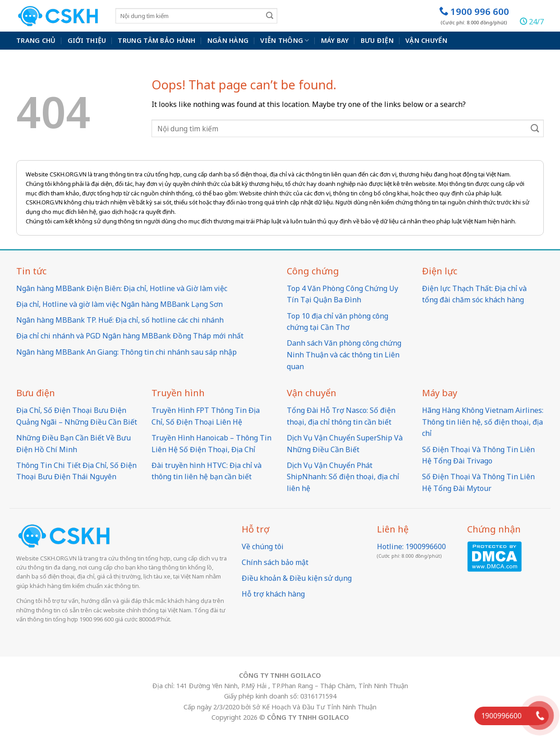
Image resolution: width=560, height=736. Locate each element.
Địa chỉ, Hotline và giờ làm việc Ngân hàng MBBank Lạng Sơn (119, 304)
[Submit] (270, 16)
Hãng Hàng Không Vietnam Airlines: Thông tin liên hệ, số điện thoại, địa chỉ (483, 422)
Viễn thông (285, 41)
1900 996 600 (474, 16)
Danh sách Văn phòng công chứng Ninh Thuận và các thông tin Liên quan (344, 354)
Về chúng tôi (263, 546)
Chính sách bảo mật (275, 562)
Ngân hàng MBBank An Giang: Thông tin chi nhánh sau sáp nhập (126, 352)
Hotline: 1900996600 (411, 546)
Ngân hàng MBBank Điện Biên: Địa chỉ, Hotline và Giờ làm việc (122, 288)
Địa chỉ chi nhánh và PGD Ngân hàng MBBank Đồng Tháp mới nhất (130, 336)
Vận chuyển (426, 40)
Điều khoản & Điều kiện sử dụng (297, 578)
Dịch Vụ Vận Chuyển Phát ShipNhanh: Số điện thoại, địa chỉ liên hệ (343, 477)
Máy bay (335, 40)
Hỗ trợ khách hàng (273, 594)
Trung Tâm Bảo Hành (156, 40)
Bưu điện (377, 40)
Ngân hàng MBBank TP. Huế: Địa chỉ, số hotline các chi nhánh (120, 320)
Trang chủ (36, 40)
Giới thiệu (87, 40)
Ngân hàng (228, 40)
